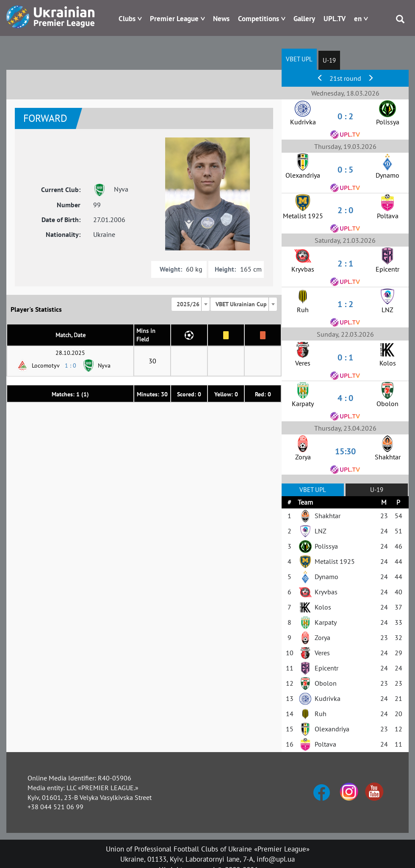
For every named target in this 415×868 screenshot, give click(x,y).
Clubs (127, 19)
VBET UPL (299, 59)
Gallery (304, 19)
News (221, 19)
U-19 (329, 60)
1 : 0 (71, 365)
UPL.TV (335, 19)
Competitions (259, 19)
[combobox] (191, 304)
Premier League (174, 19)
